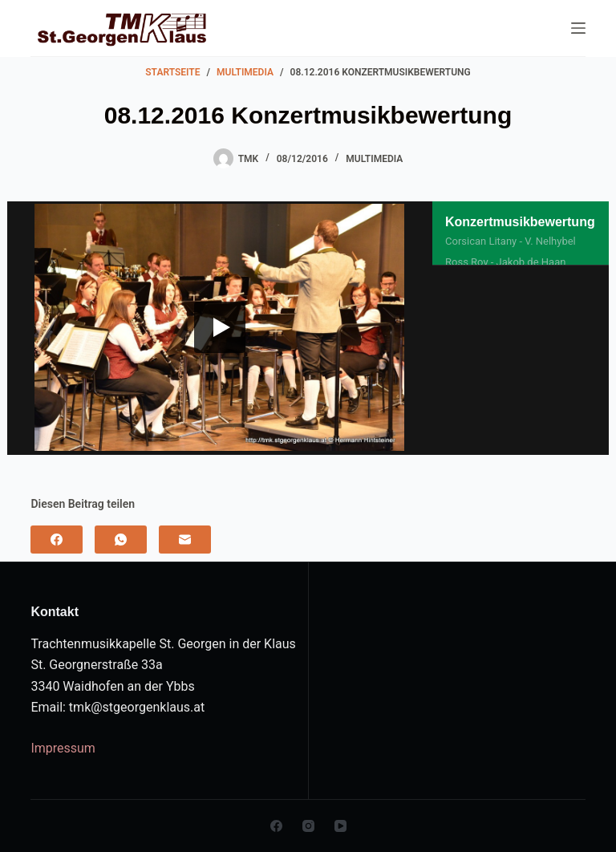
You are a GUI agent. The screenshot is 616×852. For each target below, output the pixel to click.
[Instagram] (308, 826)
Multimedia (374, 159)
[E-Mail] (185, 540)
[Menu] (578, 28)
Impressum (63, 748)
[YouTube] (340, 826)
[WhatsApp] (121, 540)
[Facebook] (57, 540)
